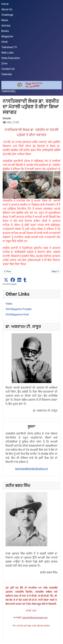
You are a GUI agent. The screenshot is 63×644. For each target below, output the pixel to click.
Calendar (7, 74)
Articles (6, 26)
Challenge (7, 15)
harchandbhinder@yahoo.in (32, 469)
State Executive (10, 58)
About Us (7, 9)
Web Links (7, 53)
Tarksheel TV (9, 47)
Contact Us (8, 69)
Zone (4, 63)
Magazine (7, 36)
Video (9, 304)
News (5, 20)
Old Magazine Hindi (17, 314)
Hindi (4, 42)
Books (5, 31)
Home (5, 4)
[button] (6, 280)
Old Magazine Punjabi (19, 309)
